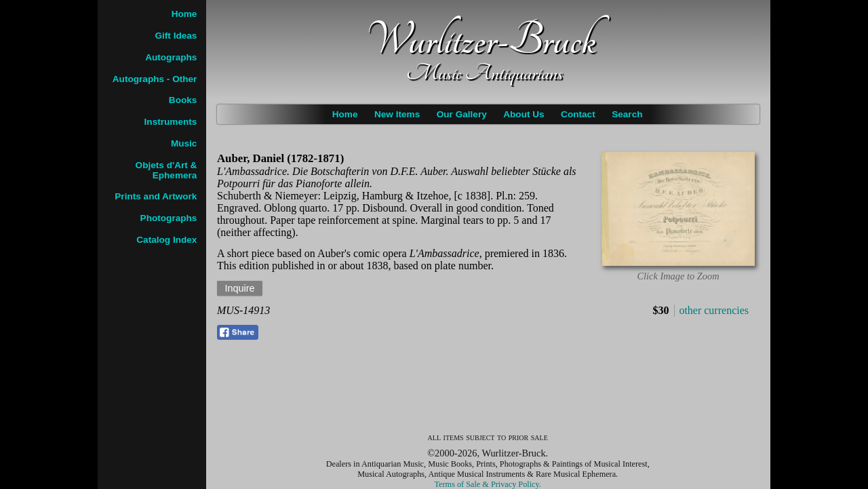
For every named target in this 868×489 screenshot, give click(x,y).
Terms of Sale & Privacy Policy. (488, 484)
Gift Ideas (176, 36)
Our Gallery (462, 114)
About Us (524, 114)
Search (627, 114)
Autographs (171, 57)
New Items (397, 114)
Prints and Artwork (156, 196)
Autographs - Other (155, 79)
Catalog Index (166, 240)
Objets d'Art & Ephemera (166, 170)
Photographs (169, 218)
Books (183, 100)
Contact (578, 114)
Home (345, 114)
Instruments (171, 122)
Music (184, 143)
